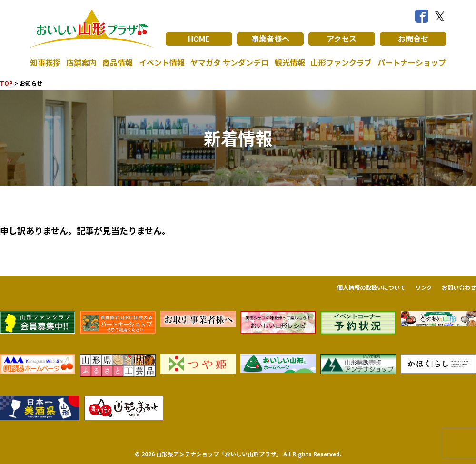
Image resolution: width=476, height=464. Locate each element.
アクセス (342, 39)
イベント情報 (162, 63)
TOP (6, 83)
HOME (199, 39)
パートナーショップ (412, 63)
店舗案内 (81, 63)
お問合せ (413, 39)
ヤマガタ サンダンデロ (229, 63)
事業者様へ (270, 39)
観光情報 (290, 63)
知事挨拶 (45, 63)
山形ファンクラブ (341, 63)
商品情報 (118, 63)
